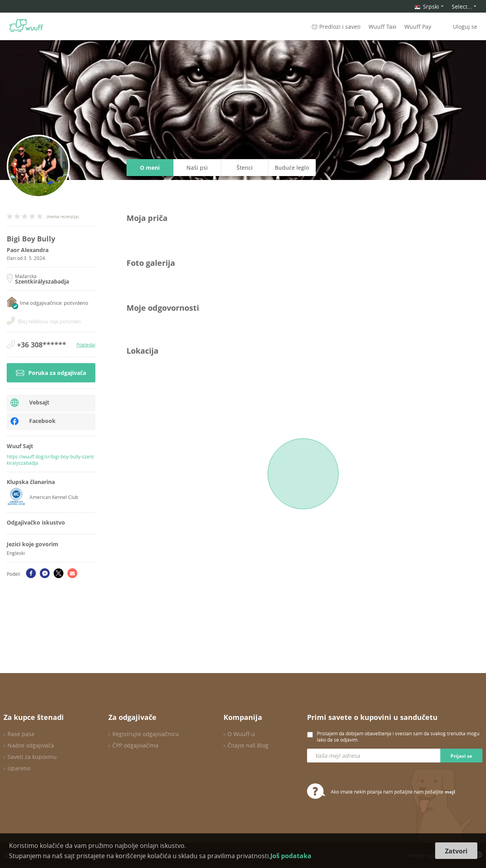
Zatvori (456, 851)
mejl (450, 792)
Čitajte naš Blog (248, 745)
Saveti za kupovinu (32, 757)
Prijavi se (461, 756)
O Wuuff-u (241, 734)
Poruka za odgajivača (51, 373)
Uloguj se (465, 27)
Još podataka (291, 856)
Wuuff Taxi (383, 27)
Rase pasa (21, 734)
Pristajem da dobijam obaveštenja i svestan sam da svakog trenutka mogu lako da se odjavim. (398, 736)
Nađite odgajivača (31, 745)
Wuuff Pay (418, 27)
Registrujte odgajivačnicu (146, 734)
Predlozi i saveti (335, 27)
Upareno (19, 768)
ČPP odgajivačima (135, 745)
